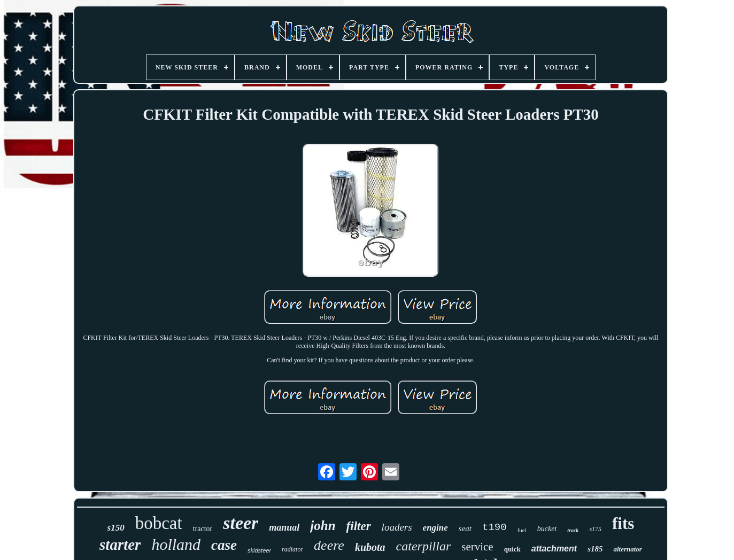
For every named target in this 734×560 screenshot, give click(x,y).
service (477, 547)
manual (284, 527)
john (323, 526)
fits (623, 523)
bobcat (159, 523)
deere (329, 545)
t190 (495, 527)
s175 (595, 529)
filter (359, 526)
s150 (116, 528)
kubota (370, 547)
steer (241, 523)
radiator (292, 549)
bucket (547, 529)
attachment (554, 549)
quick (512, 549)
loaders (397, 527)
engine (435, 528)
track (573, 530)
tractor (203, 529)
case (224, 545)
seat (465, 528)
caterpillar (424, 546)
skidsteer (259, 550)
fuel (522, 530)
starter (120, 545)
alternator (627, 549)
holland (176, 544)
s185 (595, 549)
